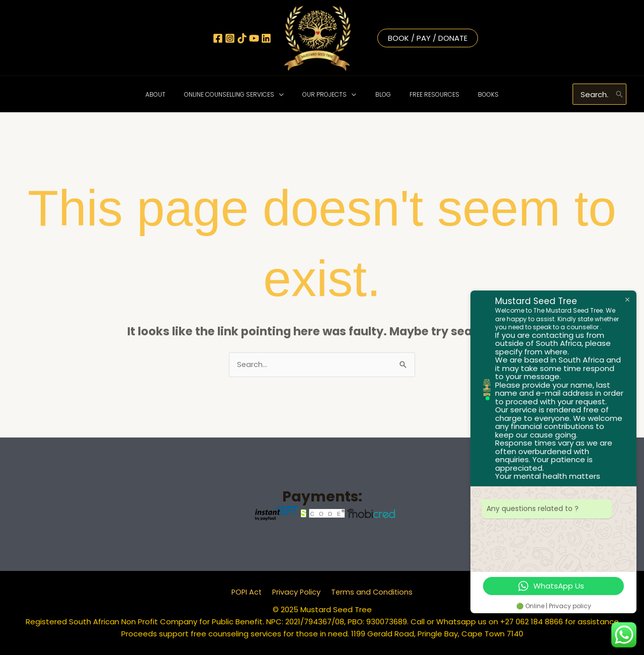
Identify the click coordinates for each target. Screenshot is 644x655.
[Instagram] (230, 38)
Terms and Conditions (370, 592)
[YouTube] (254, 38)
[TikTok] (242, 38)
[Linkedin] (266, 38)
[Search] (619, 94)
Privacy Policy (296, 592)
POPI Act (248, 592)
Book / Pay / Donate (428, 38)
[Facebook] (218, 38)
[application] (289, 94)
